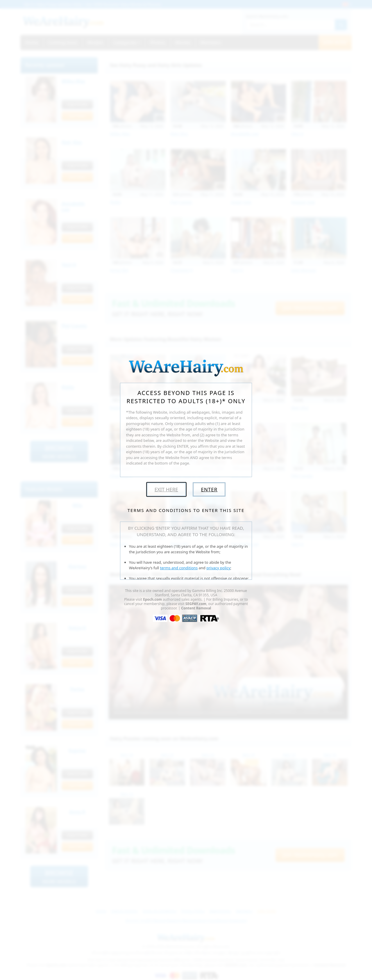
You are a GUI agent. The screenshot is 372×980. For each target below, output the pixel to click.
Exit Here (166, 489)
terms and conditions (179, 568)
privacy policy (218, 568)
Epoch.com (152, 599)
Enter (209, 489)
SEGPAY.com (196, 604)
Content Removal (196, 608)
